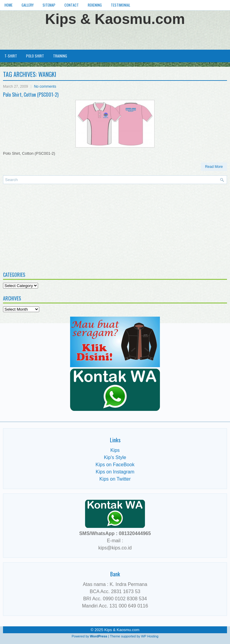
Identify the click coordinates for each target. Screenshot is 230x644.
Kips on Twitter (115, 479)
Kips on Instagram (115, 472)
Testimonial (121, 5)
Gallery (28, 5)
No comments (45, 86)
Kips (115, 450)
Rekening (95, 5)
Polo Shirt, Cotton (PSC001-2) (31, 95)
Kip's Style (115, 457)
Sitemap (49, 5)
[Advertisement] (115, 37)
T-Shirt (11, 56)
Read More (214, 167)
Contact (72, 5)
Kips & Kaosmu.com (115, 19)
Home (9, 5)
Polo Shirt (35, 56)
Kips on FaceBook (115, 465)
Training (60, 56)
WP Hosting (150, 636)
